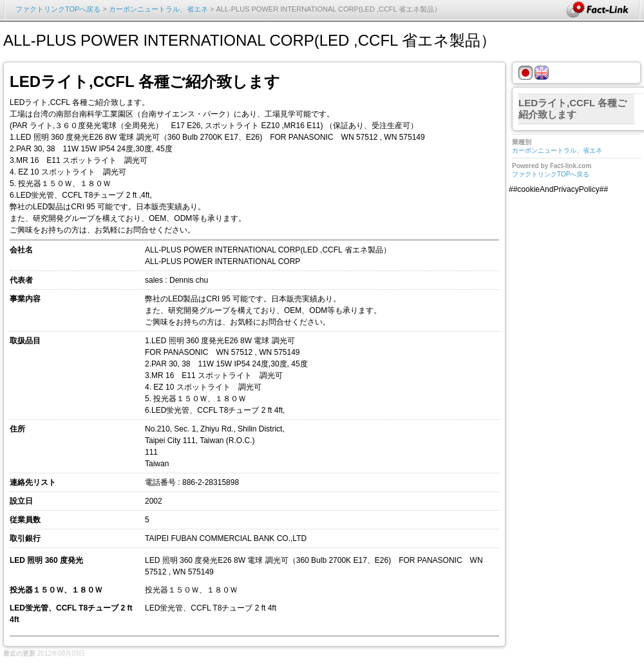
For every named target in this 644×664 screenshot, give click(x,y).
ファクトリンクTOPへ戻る (58, 9)
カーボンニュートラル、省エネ (158, 9)
